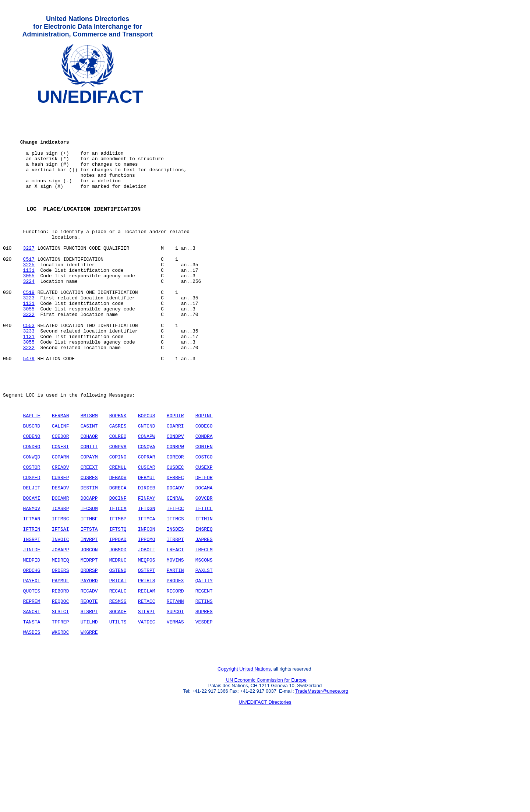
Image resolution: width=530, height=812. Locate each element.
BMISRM (89, 471)
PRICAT (118, 654)
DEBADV (118, 540)
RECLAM (147, 665)
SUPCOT (175, 688)
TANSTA (32, 700)
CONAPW (147, 494)
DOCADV (175, 551)
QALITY (204, 654)
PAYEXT (32, 654)
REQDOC (61, 677)
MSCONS (204, 631)
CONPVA (118, 506)
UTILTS (118, 700)
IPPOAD (118, 608)
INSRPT (32, 608)
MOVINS (175, 631)
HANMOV (32, 574)
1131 (29, 302)
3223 (29, 335)
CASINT (89, 483)
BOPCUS (147, 471)
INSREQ (204, 597)
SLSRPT (89, 688)
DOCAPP (89, 563)
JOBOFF (147, 620)
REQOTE (89, 677)
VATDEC (147, 700)
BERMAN (61, 471)
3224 (29, 315)
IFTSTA (89, 597)
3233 (29, 375)
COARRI (175, 483)
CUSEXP (204, 528)
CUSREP (61, 540)
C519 (29, 328)
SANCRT (32, 688)
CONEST (61, 506)
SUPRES (204, 688)
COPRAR (147, 517)
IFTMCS (175, 586)
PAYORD (89, 654)
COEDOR (61, 494)
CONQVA (147, 506)
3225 (29, 295)
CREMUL (118, 528)
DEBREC (175, 540)
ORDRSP (89, 643)
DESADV (61, 551)
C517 (29, 288)
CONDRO (32, 506)
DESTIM (89, 551)
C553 (29, 368)
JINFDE (32, 620)
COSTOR (32, 528)
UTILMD (89, 700)
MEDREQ (61, 631)
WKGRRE (89, 711)
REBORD (61, 665)
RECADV (89, 665)
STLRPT (147, 688)
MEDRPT (89, 631)
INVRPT (89, 608)
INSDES (175, 597)
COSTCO (204, 517)
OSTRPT (147, 643)
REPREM (32, 677)
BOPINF (204, 471)
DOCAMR (61, 563)
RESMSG (118, 677)
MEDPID (32, 631)
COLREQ (118, 494)
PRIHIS (147, 654)
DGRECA (118, 551)
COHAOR (89, 494)
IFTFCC (175, 574)
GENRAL (175, 563)
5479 (29, 408)
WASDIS (32, 711)
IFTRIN (32, 597)
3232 (29, 394)
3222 (29, 355)
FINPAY (147, 563)
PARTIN (175, 643)
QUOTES (32, 665)
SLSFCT (61, 688)
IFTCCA (118, 574)
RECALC (118, 665)
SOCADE (118, 688)
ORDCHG (32, 643)
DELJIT (32, 551)
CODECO (204, 483)
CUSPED (32, 540)
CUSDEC (175, 528)
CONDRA (204, 494)
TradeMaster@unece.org (322, 774)
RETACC (147, 677)
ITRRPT (175, 608)
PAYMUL (61, 654)
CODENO (32, 494)
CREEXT (89, 528)
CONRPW (175, 506)
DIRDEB (147, 551)
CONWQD (32, 517)
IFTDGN (147, 574)
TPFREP (61, 700)
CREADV (61, 528)
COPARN (61, 517)
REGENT (204, 665)
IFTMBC (61, 586)
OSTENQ (118, 643)
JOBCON (89, 620)
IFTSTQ (118, 597)
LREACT (175, 620)
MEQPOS (147, 631)
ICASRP (61, 574)
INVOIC (61, 608)
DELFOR (204, 540)
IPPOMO (147, 608)
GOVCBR (204, 563)
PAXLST (204, 643)
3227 (29, 275)
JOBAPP (61, 620)
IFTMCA (147, 586)
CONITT (89, 506)
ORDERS (61, 643)
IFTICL (204, 574)
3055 (29, 308)
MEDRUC (118, 631)
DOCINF (118, 563)
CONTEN (204, 506)
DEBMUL (147, 540)
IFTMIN (204, 586)
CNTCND (147, 483)
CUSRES (89, 540)
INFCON (147, 597)
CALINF (61, 483)
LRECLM (204, 620)
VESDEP (204, 700)
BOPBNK (118, 471)
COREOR (175, 517)
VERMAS (175, 700)
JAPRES (204, 608)
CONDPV (175, 494)
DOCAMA (204, 551)
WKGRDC (61, 711)
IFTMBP (118, 586)
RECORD (175, 665)
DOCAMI (32, 563)
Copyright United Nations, (245, 751)
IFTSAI (61, 597)
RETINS (204, 677)
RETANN (175, 677)
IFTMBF (89, 586)
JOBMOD (118, 620)
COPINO (118, 517)
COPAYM (89, 517)
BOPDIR (175, 471)
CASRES (118, 483)
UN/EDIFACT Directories (265, 785)
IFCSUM (89, 574)
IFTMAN (32, 586)
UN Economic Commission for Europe (266, 762)
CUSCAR (147, 528)
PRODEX (175, 654)
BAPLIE (32, 471)
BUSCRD (32, 483)
